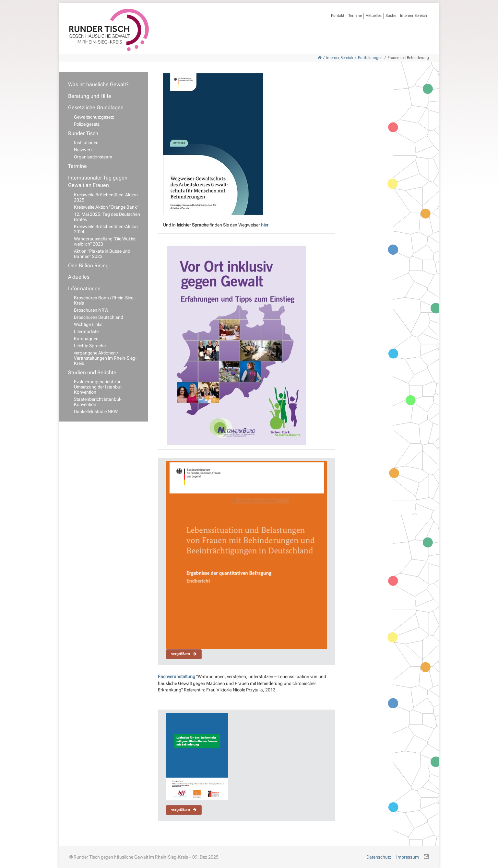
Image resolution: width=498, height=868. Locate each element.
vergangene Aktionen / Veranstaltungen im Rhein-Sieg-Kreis (105, 358)
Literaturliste (86, 331)
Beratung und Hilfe (90, 96)
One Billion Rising (88, 266)
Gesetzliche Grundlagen (96, 107)
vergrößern (184, 654)
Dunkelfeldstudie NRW (96, 411)
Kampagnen (86, 339)
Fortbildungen (370, 58)
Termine (355, 16)
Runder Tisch (83, 133)
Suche (391, 16)
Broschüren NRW (91, 310)
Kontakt (338, 16)
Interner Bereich (414, 16)
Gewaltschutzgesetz (94, 117)
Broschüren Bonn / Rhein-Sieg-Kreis (105, 300)
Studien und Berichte (92, 372)
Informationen (84, 289)
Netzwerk (83, 150)
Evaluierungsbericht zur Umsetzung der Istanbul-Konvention (98, 387)
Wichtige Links (88, 324)
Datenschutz (379, 857)
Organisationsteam (93, 157)
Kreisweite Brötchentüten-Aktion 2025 (106, 197)
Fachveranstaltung (177, 677)
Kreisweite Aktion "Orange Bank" (106, 207)
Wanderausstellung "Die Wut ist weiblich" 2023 (105, 241)
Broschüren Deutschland (99, 317)
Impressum (408, 857)
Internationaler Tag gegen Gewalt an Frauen (98, 181)
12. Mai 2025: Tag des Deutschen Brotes (107, 217)
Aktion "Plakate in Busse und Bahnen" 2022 (102, 254)
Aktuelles (374, 16)
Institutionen (86, 143)
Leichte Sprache (90, 346)
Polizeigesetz (87, 124)
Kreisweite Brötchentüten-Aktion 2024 (106, 229)
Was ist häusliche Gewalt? (98, 84)
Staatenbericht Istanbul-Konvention (98, 402)
